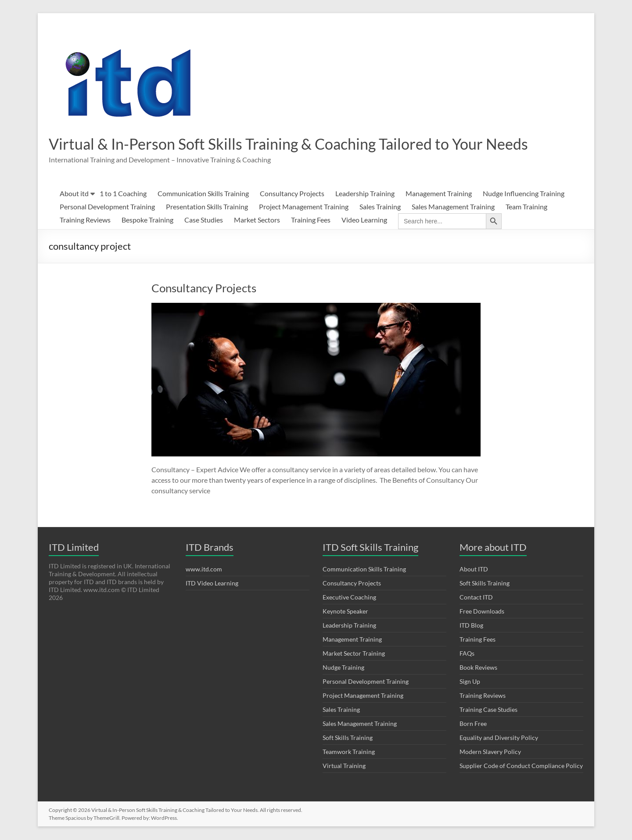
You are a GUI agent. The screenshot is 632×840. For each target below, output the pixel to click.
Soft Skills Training (348, 738)
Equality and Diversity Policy (499, 738)
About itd (74, 194)
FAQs (467, 654)
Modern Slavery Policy (490, 752)
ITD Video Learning (212, 583)
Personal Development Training (107, 207)
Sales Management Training (453, 207)
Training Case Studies (488, 710)
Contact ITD (476, 598)
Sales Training (380, 207)
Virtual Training (344, 766)
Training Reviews (85, 220)
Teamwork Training (349, 752)
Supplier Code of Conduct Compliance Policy (521, 766)
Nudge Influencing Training (524, 194)
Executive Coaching (349, 598)
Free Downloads (482, 612)
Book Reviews (478, 668)
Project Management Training (304, 207)
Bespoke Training (147, 220)
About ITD (474, 569)
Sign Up (470, 682)
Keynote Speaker (345, 612)
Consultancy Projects (292, 194)
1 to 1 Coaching (123, 194)
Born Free (473, 724)
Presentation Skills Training (207, 207)
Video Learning (364, 220)
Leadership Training (365, 194)
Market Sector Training (354, 654)
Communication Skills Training (203, 194)
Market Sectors (257, 220)
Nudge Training (343, 668)
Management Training (439, 194)
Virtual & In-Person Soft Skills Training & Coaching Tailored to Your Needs (300, 144)
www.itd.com (204, 569)
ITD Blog (471, 626)
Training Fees (311, 220)
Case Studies (204, 220)
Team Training (526, 207)
